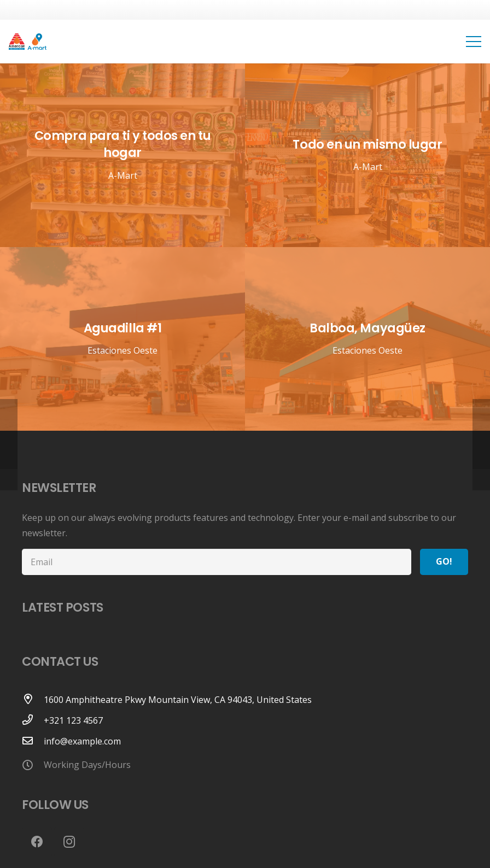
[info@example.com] (33, 741)
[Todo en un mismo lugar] (367, 155)
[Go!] (444, 562)
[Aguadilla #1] (122, 339)
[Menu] (474, 42)
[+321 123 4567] (33, 720)
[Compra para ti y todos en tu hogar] (122, 155)
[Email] (217, 562)
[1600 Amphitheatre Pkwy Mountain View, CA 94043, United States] (33, 700)
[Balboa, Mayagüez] (367, 339)
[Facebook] (37, 842)
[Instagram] (69, 842)
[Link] (28, 42)
